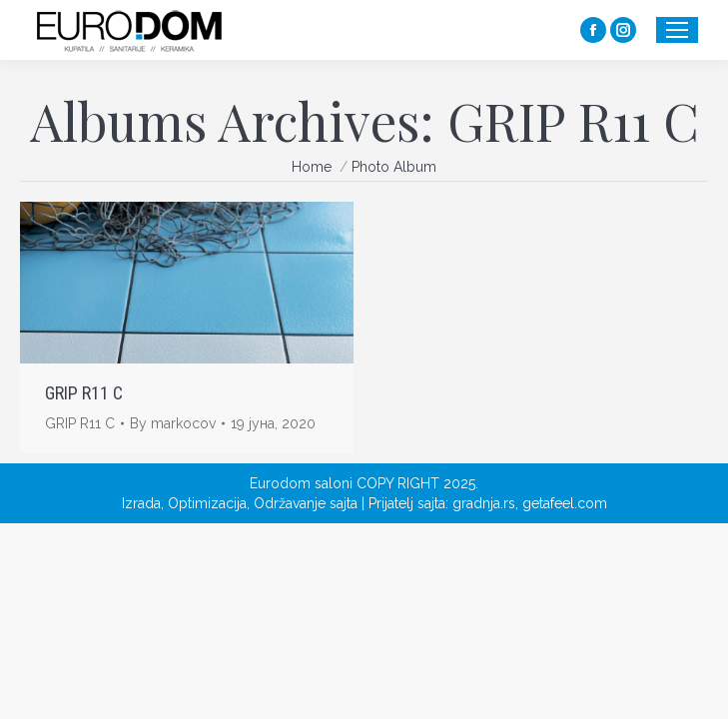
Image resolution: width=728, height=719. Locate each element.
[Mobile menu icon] (677, 30)
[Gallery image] (187, 283)
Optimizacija (207, 503)
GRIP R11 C (84, 393)
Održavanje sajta (306, 503)
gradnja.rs (484, 503)
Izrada (141, 503)
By (173, 423)
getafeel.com (565, 503)
